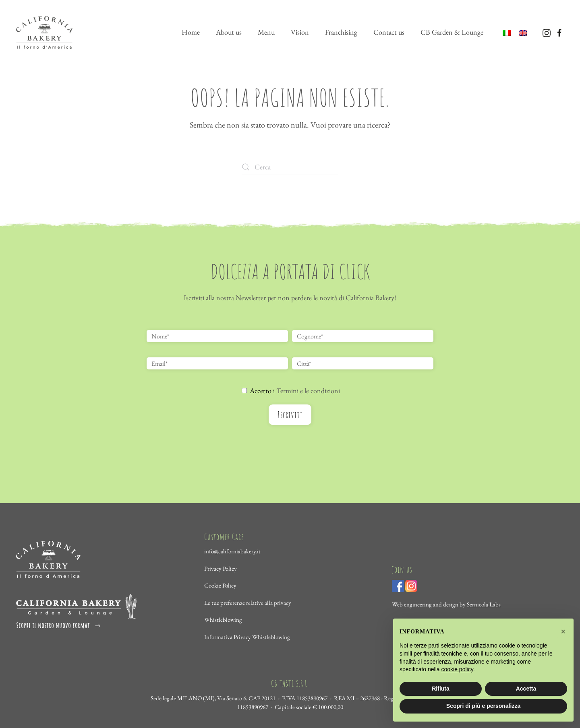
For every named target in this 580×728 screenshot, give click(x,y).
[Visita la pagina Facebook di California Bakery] (559, 32)
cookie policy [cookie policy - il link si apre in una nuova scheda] (457, 669)
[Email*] (217, 363)
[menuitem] (507, 32)
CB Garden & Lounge (452, 32)
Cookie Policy (220, 586)
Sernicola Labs (484, 604)
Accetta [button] (526, 689)
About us (229, 32)
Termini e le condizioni (308, 391)
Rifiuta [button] (441, 689)
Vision (300, 32)
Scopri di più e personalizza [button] (483, 706)
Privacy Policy (221, 568)
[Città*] (363, 363)
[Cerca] (290, 167)
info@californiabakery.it (232, 552)
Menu (266, 32)
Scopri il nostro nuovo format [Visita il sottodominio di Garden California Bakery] (59, 626)
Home (191, 32)
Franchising (341, 32)
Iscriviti (290, 415)
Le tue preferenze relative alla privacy (248, 603)
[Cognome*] (363, 336)
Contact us (389, 32)
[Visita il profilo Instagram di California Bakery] (547, 32)
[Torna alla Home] (44, 32)
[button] (563, 631)
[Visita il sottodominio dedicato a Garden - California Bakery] (77, 605)
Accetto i (291, 391)
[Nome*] (217, 336)
